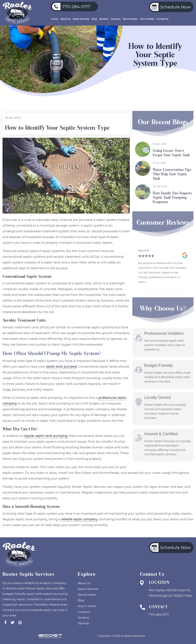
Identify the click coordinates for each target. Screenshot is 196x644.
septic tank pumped (61, 378)
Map (188, 596)
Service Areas (130, 19)
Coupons (116, 19)
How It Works (87, 606)
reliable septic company (79, 530)
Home (55, 19)
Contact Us (162, 19)
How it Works (147, 19)
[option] (163, 268)
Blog (94, 19)
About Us (65, 19)
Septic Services (81, 19)
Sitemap (84, 623)
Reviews (104, 19)
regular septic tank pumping (45, 447)
